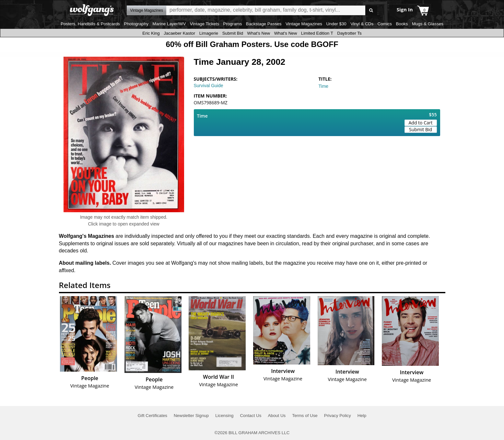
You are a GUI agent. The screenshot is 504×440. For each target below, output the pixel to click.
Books (402, 24)
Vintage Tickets (205, 24)
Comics (385, 24)
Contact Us (251, 416)
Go (371, 11)
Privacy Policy (338, 416)
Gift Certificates (152, 416)
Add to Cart (421, 123)
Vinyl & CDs (362, 24)
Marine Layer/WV (169, 24)
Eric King (151, 33)
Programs (233, 24)
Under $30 (336, 24)
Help (362, 416)
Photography (136, 24)
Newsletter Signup (191, 416)
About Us (277, 416)
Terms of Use (305, 416)
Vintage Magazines (304, 24)
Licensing (224, 416)
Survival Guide (209, 86)
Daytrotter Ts (349, 33)
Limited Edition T (317, 33)
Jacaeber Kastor (179, 33)
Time (324, 86)
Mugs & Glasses (428, 24)
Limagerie (209, 33)
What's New (259, 33)
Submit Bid (233, 33)
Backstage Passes (264, 24)
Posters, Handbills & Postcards (90, 24)
